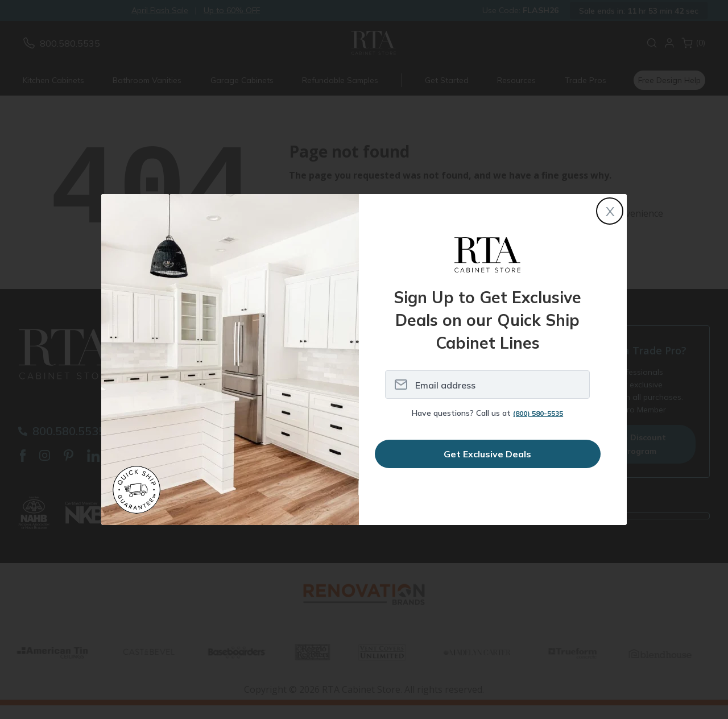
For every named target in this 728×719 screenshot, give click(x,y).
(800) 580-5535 (538, 413)
